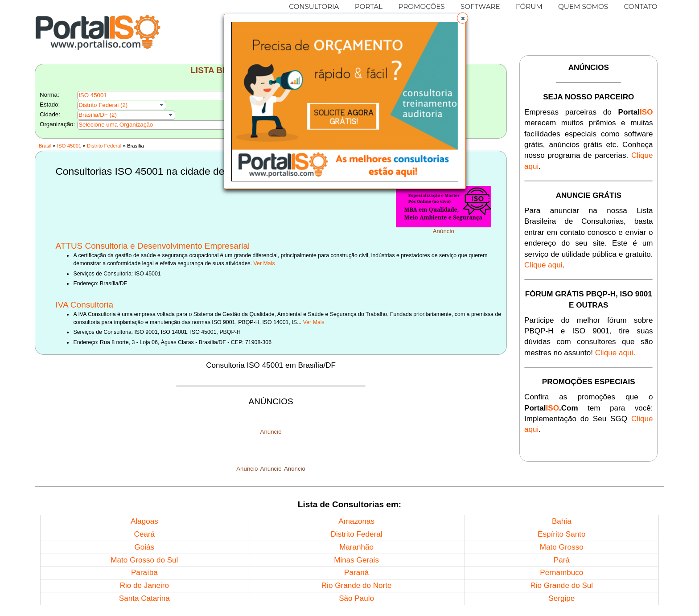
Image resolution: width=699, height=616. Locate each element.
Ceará (145, 534)
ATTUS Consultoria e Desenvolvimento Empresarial (152, 246)
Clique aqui (543, 265)
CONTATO (640, 6)
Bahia (562, 521)
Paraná (356, 573)
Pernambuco (561, 573)
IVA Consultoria (84, 305)
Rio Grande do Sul (561, 585)
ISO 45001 (69, 146)
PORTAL (369, 6)
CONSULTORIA (314, 6)
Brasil (45, 146)
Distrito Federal (104, 146)
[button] (463, 18)
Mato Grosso (562, 547)
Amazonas (356, 521)
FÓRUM (529, 6)
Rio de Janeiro (144, 585)
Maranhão (356, 547)
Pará (562, 560)
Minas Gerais (356, 560)
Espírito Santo (561, 534)
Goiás (144, 547)
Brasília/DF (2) (98, 115)
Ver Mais (264, 263)
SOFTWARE (480, 6)
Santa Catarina (144, 598)
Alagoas (144, 521)
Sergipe (561, 598)
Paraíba (144, 573)
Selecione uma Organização (116, 125)
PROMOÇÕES (421, 6)
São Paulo (356, 598)
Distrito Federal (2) (103, 105)
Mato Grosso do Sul (144, 560)
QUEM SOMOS (583, 6)
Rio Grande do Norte (357, 585)
